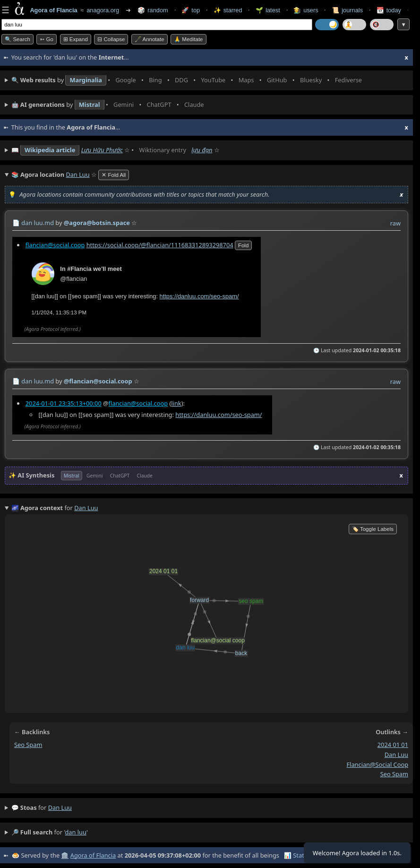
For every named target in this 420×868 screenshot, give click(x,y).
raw (395, 223)
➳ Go (47, 39)
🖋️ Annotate (150, 39)
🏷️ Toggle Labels (373, 529)
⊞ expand (76, 39)
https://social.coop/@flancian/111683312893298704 (160, 244)
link (176, 403)
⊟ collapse (111, 39)
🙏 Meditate (188, 39)
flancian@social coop (377, 764)
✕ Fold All (114, 175)
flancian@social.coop (55, 244)
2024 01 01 (393, 745)
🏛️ (65, 855)
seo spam (28, 745)
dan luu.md (38, 223)
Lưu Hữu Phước (102, 150)
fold (243, 245)
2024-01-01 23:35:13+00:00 (64, 403)
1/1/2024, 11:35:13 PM (59, 312)
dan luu (396, 755)
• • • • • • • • (189, 80)
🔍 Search (17, 39)
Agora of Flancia (93, 855)
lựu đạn (202, 150)
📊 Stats (296, 855)
